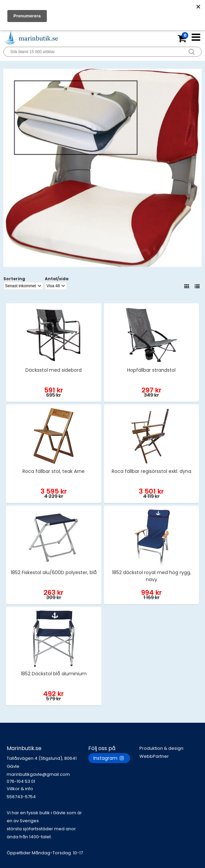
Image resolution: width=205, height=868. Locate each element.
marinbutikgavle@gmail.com (47, 778)
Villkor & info (20, 789)
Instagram (109, 758)
